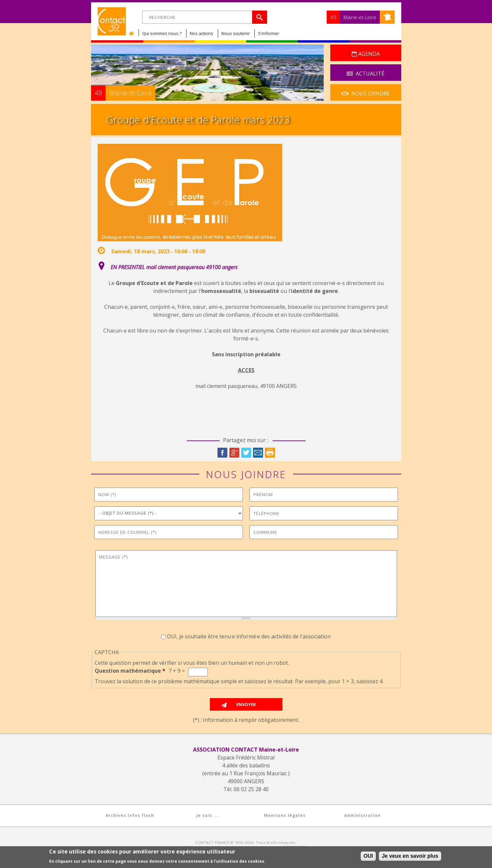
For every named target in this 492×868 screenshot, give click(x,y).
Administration (362, 815)
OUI (368, 856)
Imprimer (270, 453)
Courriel (258, 453)
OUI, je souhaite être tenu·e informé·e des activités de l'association (249, 636)
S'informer (269, 33)
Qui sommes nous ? (162, 33)
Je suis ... (207, 815)
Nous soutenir (236, 33)
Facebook (222, 453)
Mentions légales (285, 815)
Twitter (246, 453)
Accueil (133, 33)
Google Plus (234, 453)
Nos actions (201, 33)
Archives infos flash (130, 815)
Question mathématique (130, 671)
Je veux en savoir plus (410, 856)
